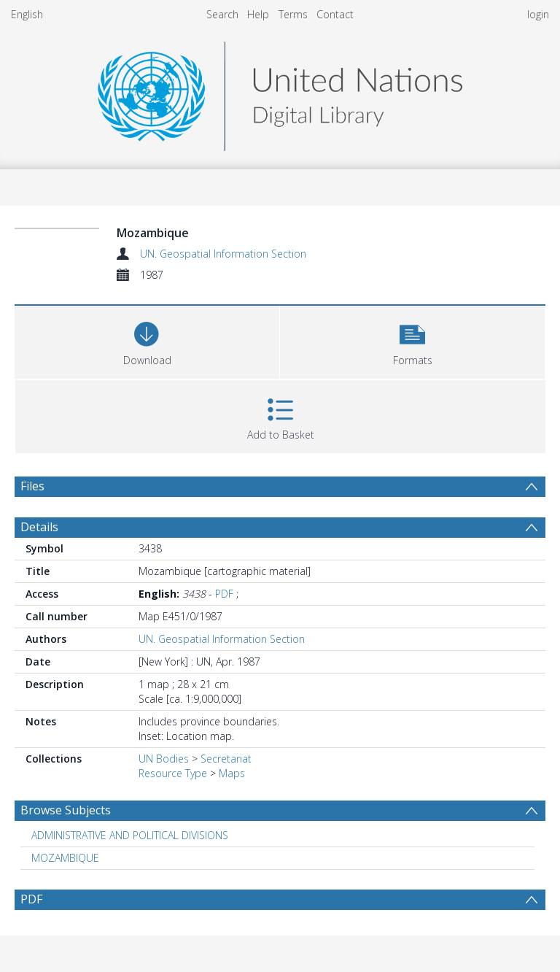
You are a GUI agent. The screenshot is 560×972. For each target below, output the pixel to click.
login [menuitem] (538, 14)
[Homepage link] (280, 92)
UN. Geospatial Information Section (223, 254)
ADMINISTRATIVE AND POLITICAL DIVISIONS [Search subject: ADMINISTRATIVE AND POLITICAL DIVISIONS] (130, 835)
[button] (412, 340)
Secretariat (226, 759)
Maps (232, 773)
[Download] (147, 340)
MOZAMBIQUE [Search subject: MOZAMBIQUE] (65, 858)
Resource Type (173, 773)
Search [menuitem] (222, 14)
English (27, 14)
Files (32, 486)
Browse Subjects (66, 810)
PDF (224, 594)
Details (39, 527)
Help (258, 14)
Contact (335, 14)
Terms (293, 14)
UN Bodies (164, 759)
